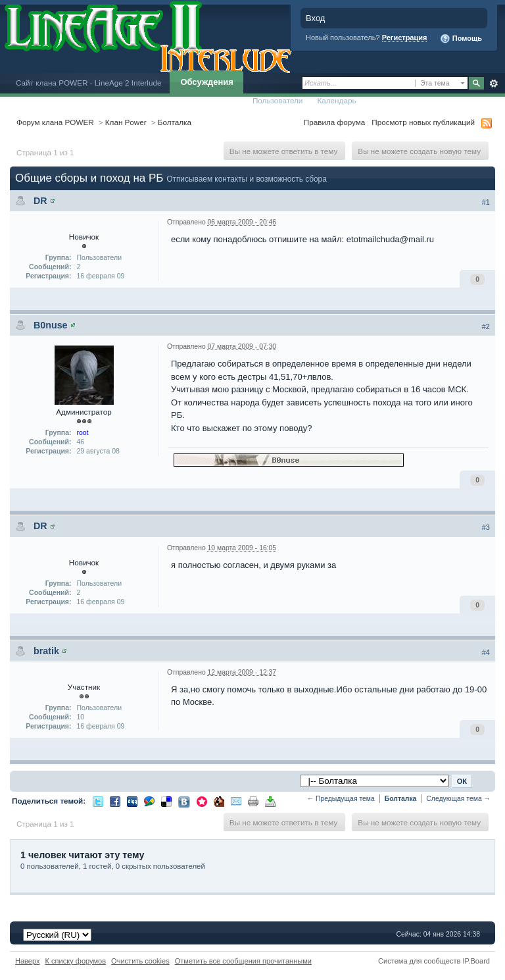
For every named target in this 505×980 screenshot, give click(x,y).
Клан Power (126, 122)
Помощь (461, 39)
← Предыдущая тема (341, 799)
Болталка (175, 122)
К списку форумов (76, 961)
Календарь (336, 100)
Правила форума (334, 122)
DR (40, 201)
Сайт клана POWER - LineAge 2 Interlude (88, 83)
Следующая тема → (458, 799)
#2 (486, 326)
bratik (46, 651)
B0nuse (51, 325)
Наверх (28, 961)
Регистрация (405, 38)
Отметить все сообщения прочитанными (243, 961)
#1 (486, 202)
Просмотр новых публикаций (423, 122)
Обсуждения (206, 82)
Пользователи (278, 100)
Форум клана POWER (55, 122)
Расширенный (493, 84)
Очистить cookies (140, 961)
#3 (486, 527)
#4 (486, 652)
